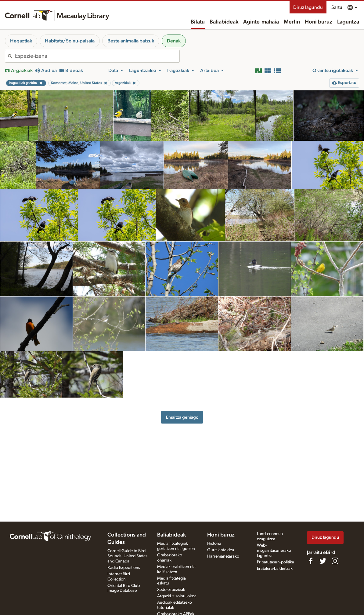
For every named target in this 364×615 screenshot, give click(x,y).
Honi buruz (319, 22)
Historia (214, 544)
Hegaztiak (21, 41)
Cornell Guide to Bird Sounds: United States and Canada (127, 556)
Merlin (292, 22)
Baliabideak (224, 22)
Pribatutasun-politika (276, 562)
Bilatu (198, 22)
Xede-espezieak (171, 590)
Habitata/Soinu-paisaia (70, 41)
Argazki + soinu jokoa (177, 596)
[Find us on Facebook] (311, 561)
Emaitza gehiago (182, 417)
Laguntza (348, 22)
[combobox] (97, 56)
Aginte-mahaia (261, 22)
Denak (174, 41)
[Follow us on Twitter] (323, 561)
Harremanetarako (223, 556)
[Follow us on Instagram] (335, 561)
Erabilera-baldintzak (275, 569)
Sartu (337, 7)
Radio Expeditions (124, 568)
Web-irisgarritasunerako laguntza (274, 551)
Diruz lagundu (308, 7)
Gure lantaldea (221, 550)
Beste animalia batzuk (131, 41)
